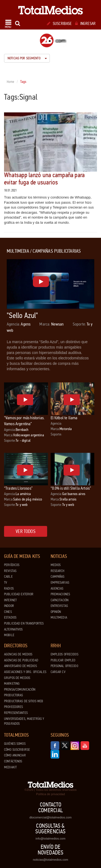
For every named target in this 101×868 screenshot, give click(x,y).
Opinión (56, 612)
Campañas (58, 577)
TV (6, 583)
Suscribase (59, 24)
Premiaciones (60, 594)
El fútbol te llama (64, 418)
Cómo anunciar (15, 755)
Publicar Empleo (63, 660)
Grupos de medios (17, 678)
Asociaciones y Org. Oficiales (25, 672)
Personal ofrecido (64, 666)
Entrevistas (59, 606)
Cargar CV (58, 672)
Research (58, 571)
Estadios (10, 617)
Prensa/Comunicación (20, 690)
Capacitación (60, 600)
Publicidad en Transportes (24, 623)
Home (11, 82)
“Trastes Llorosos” (18, 488)
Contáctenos (13, 761)
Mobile (9, 635)
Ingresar (85, 24)
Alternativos (13, 629)
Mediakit (10, 767)
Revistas (10, 571)
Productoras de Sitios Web (24, 701)
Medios (56, 565)
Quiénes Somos (15, 744)
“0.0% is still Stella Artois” (71, 488)
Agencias (57, 589)
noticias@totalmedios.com (50, 860)
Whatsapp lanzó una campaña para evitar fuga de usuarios (44, 179)
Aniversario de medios (20, 666)
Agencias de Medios (18, 654)
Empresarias (60, 583)
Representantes (16, 713)
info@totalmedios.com (50, 838)
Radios (9, 589)
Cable (8, 577)
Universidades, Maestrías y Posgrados (24, 721)
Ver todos (26, 531)
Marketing (12, 684)
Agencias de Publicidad (21, 660)
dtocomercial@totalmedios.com (50, 817)
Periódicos (12, 565)
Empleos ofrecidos (65, 654)
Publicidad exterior (19, 594)
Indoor (9, 606)
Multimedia (59, 617)
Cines (8, 612)
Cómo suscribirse (17, 750)
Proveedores (13, 707)
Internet (10, 600)
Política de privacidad (50, 794)
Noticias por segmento (27, 58)
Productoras (13, 695)
